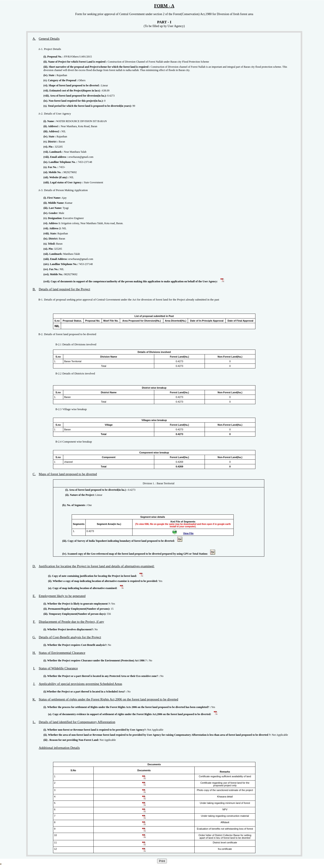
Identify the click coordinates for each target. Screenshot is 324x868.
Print (162, 861)
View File (188, 533)
